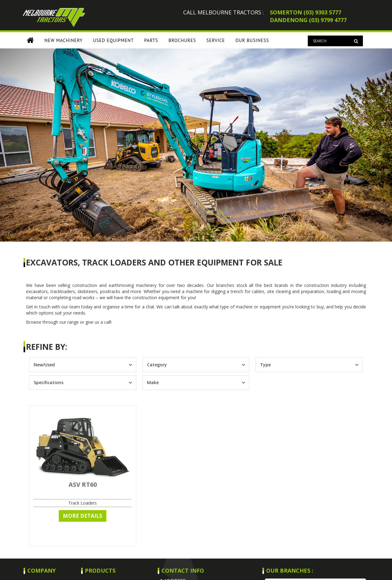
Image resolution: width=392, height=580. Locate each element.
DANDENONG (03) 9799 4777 (308, 20)
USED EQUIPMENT (113, 40)
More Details (83, 516)
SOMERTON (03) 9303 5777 (305, 12)
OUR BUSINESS (252, 40)
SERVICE (216, 40)
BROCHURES (182, 40)
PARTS (151, 40)
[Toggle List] (130, 365)
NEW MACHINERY (64, 40)
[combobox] (77, 365)
